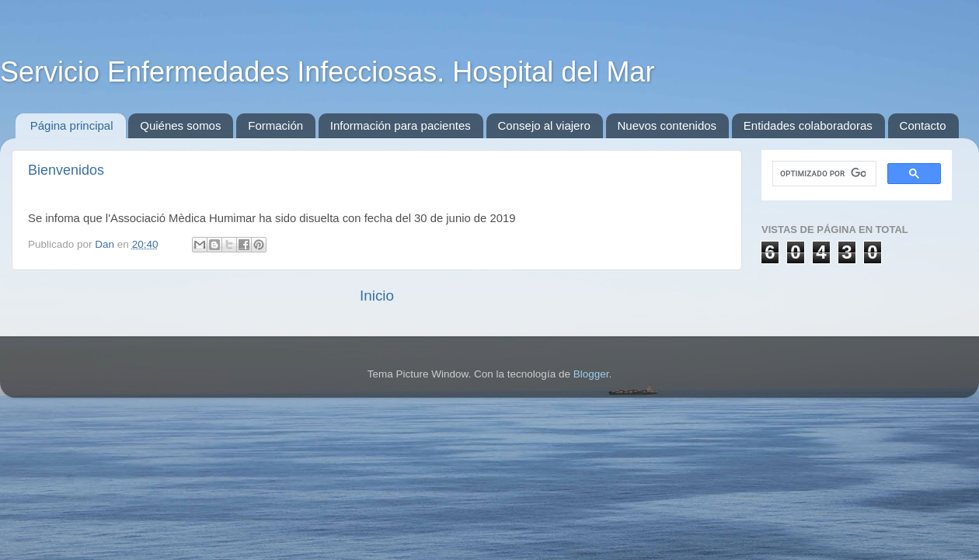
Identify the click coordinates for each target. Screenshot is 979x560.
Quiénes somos (180, 125)
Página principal (72, 125)
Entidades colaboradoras (808, 125)
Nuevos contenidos (667, 125)
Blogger (591, 374)
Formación (275, 125)
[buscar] (823, 174)
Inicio (377, 296)
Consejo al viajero (544, 125)
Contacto (923, 125)
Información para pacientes (401, 125)
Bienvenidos (66, 170)
